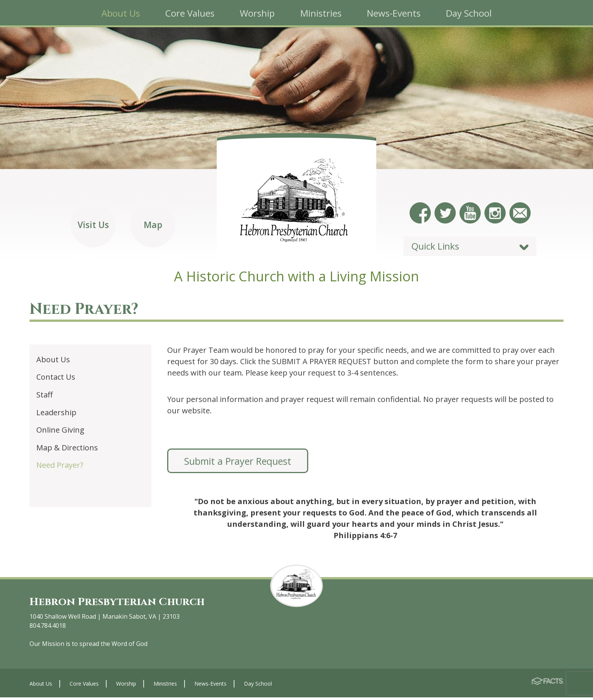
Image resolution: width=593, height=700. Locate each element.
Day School (258, 686)
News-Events (210, 686)
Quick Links (435, 249)
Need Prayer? (60, 468)
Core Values (84, 686)
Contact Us (56, 379)
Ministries (165, 686)
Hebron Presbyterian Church (123, 604)
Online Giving (60, 432)
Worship (126, 686)
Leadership (56, 415)
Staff (44, 397)
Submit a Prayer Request (238, 463)
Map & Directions (67, 450)
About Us (53, 362)
